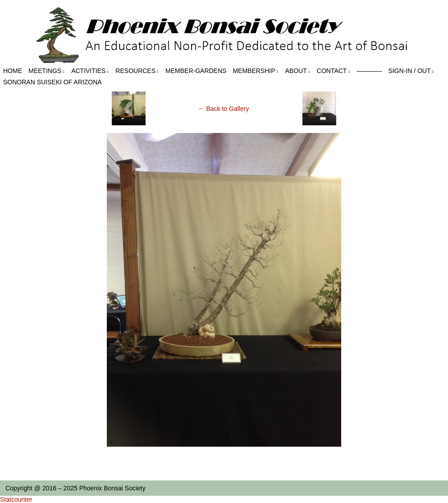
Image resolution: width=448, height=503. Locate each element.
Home (13, 71)
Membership (256, 71)
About (298, 71)
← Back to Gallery (224, 109)
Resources (137, 71)
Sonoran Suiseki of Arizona (53, 82)
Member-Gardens (196, 71)
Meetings (47, 71)
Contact (334, 71)
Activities (90, 71)
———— (369, 71)
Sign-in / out (411, 71)
